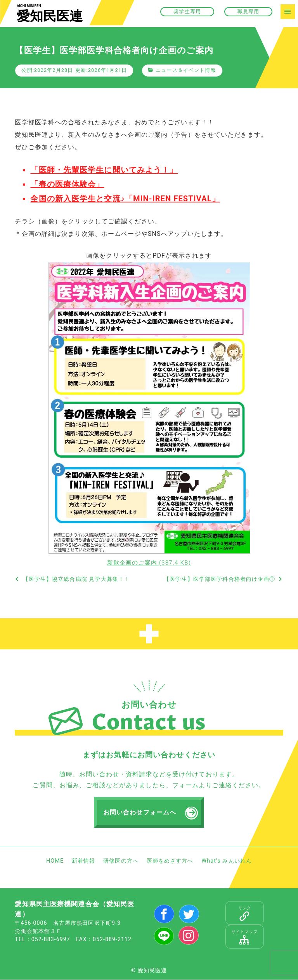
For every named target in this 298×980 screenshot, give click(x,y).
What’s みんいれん (227, 861)
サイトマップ (245, 937)
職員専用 (248, 11)
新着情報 (83, 861)
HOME (55, 861)
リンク (245, 914)
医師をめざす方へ (170, 861)
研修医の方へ (121, 861)
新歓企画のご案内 (149, 563)
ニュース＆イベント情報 (186, 70)
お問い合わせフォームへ (140, 813)
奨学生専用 (187, 11)
